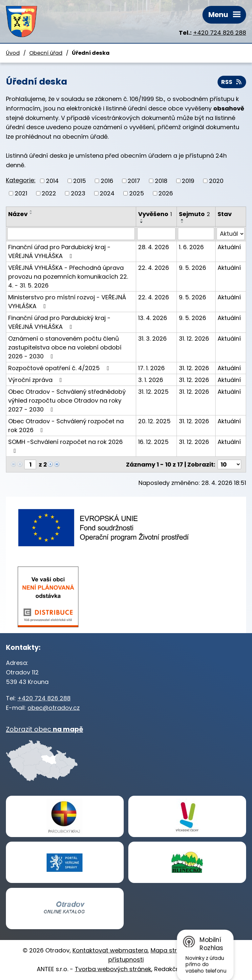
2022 (49, 193)
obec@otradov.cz (54, 708)
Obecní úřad (46, 53)
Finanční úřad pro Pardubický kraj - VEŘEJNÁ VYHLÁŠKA (59, 251)
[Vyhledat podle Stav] (231, 234)
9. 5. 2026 (192, 268)
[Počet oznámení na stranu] (229, 464)
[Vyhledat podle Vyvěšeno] (156, 234)
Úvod (13, 53)
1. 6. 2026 (191, 247)
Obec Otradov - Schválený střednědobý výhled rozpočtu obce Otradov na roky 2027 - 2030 (67, 400)
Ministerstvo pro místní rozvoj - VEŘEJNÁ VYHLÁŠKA (67, 302)
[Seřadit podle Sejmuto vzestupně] (182, 220)
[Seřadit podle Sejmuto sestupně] (182, 222)
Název (18, 214)
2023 (78, 193)
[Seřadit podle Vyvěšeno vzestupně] (142, 220)
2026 (166, 193)
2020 (216, 181)
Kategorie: (21, 180)
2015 (80, 181)
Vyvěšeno (155, 214)
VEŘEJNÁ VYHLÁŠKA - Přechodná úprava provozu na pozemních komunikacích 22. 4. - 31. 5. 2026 (68, 277)
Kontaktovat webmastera (110, 950)
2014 (52, 181)
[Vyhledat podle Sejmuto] (196, 234)
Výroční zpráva (36, 380)
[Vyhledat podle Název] (71, 234)
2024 (107, 193)
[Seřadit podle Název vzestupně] (31, 211)
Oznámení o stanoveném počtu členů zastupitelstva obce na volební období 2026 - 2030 (65, 347)
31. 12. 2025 (153, 392)
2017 (134, 181)
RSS (232, 82)
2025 (137, 193)
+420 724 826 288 (220, 33)
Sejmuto (194, 214)
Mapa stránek (171, 950)
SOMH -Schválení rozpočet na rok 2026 (65, 446)
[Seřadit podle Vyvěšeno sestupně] (142, 222)
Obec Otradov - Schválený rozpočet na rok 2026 (66, 426)
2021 (21, 193)
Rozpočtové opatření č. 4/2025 (60, 368)
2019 (188, 181)
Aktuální (229, 247)
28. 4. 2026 (154, 247)
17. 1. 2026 (151, 368)
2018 (161, 181)
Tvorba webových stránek (113, 969)
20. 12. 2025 (154, 421)
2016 (107, 181)
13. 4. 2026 (153, 318)
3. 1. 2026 (151, 380)
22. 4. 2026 (154, 268)
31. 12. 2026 (194, 339)
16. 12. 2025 (153, 442)
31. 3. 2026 (152, 339)
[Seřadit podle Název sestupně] (31, 213)
